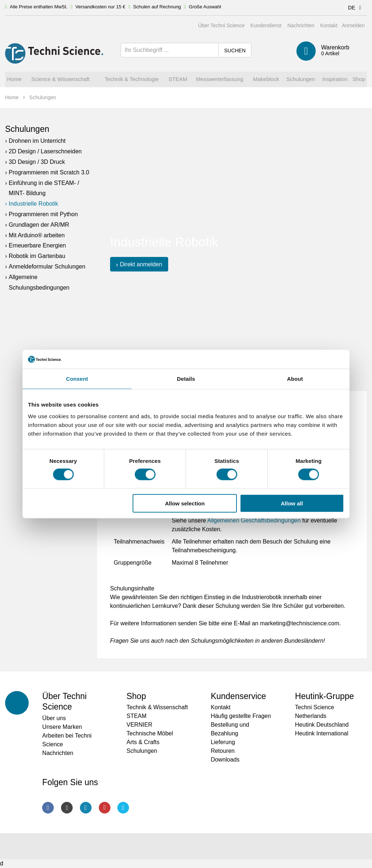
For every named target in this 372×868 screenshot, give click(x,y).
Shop (136, 696)
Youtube (105, 808)
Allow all (292, 503)
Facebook (48, 808)
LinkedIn (86, 808)
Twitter (123, 808)
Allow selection (185, 503)
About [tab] (295, 379)
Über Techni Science (221, 25)
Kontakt (329, 25)
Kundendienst (266, 25)
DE (356, 8)
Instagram (67, 808)
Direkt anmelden (141, 264)
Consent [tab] (77, 379)
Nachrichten (301, 25)
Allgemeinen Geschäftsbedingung (251, 520)
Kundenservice (238, 696)
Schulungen (27, 129)
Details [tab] (186, 379)
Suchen (235, 51)
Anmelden (353, 25)
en (298, 520)
